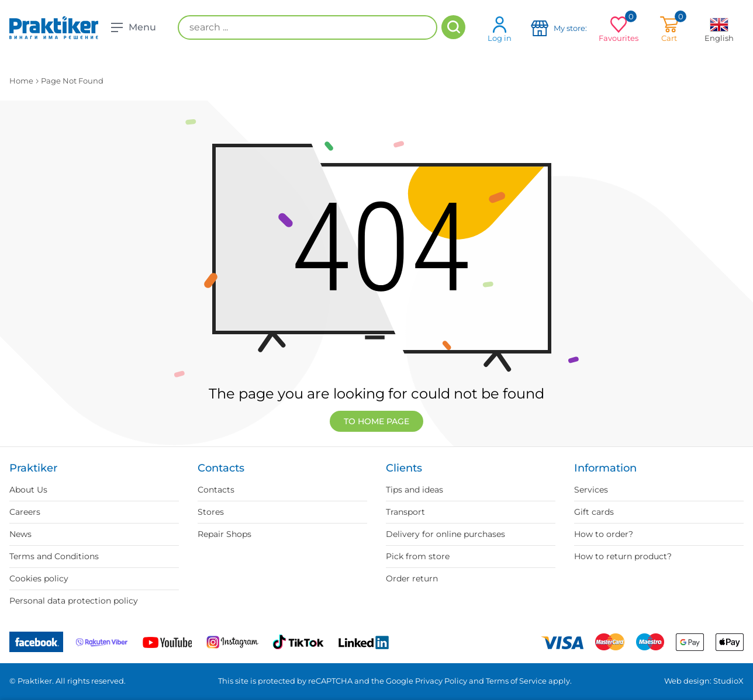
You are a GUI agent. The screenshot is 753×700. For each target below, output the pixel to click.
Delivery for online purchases (445, 534)
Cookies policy (39, 578)
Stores (211, 512)
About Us (28, 490)
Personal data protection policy (74, 601)
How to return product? (623, 556)
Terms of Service (516, 681)
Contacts (216, 490)
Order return (412, 578)
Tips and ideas (415, 490)
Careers (25, 512)
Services (591, 490)
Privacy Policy (441, 681)
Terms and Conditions (54, 556)
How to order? (604, 534)
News (20, 534)
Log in (500, 29)
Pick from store (418, 556)
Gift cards (594, 512)
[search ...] (308, 27)
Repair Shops (224, 534)
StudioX (728, 681)
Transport (405, 512)
